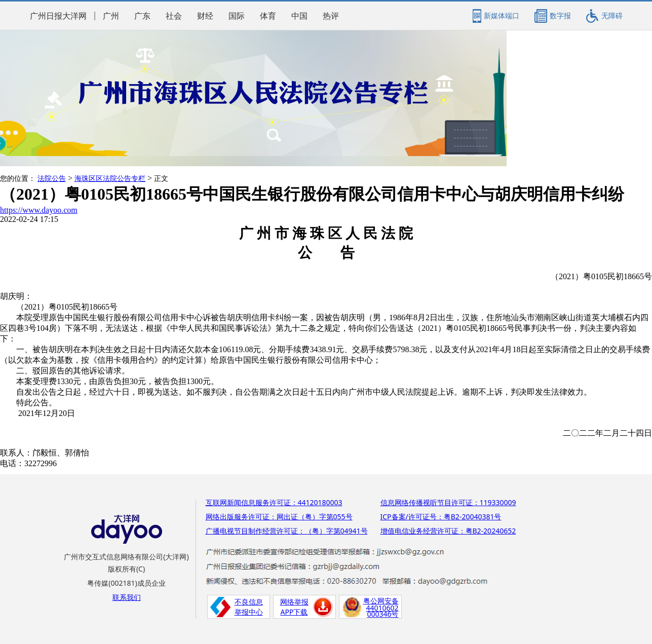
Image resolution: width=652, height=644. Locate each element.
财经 (205, 16)
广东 (142, 16)
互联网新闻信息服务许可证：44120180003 (274, 502)
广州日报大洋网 (58, 16)
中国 (299, 16)
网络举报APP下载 (294, 607)
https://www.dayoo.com (39, 210)
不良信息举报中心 (249, 607)
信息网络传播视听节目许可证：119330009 (448, 502)
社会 (174, 16)
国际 (237, 16)
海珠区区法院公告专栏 (110, 179)
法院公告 (52, 179)
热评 (331, 16)
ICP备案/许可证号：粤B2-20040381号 (441, 517)
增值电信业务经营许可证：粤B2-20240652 (448, 531)
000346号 (382, 614)
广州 (111, 16)
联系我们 (127, 597)
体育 (268, 16)
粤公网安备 (381, 601)
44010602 (382, 608)
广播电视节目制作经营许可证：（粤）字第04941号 (287, 531)
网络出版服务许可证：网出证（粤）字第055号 (279, 517)
